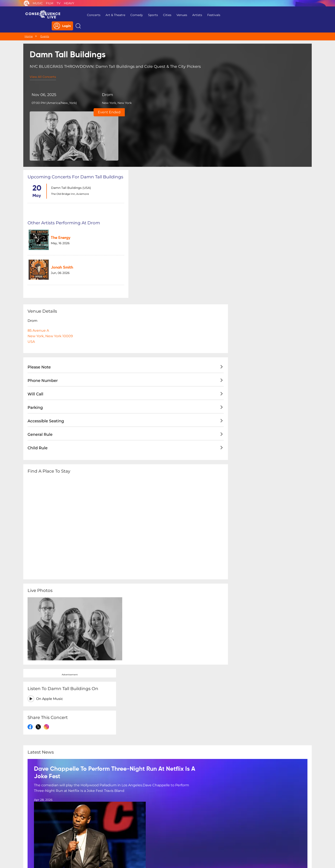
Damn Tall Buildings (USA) (70, 135)
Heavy (69, 3)
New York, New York (111, 95)
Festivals (210, 15)
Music (38, 3)
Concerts (90, 15)
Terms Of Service (140, 840)
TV (59, 3)
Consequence (26, 3)
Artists (194, 15)
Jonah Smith (160, 158)
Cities (164, 15)
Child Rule (38, 336)
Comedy (133, 15)
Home (29, 27)
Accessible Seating (46, 309)
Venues (178, 15)
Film (50, 3)
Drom (101, 86)
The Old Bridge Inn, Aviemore (69, 141)
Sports (150, 15)
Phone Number (43, 269)
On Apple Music (253, 142)
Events (45, 27)
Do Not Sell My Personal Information (207, 840)
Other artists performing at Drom (165, 119)
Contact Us (166, 840)
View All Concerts (43, 68)
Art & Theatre (112, 15)
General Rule (40, 323)
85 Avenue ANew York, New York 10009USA (50, 224)
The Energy (158, 132)
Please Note (39, 255)
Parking (35, 296)
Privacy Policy (111, 840)
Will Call (35, 282)
